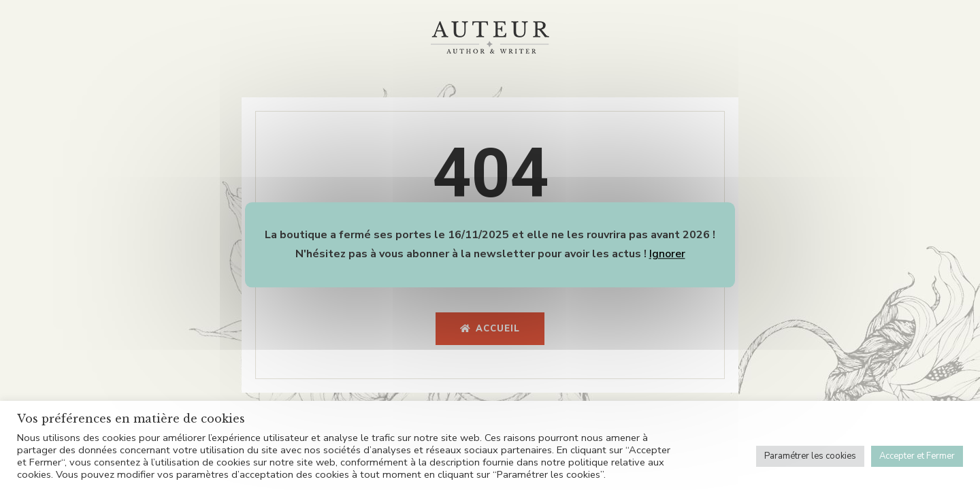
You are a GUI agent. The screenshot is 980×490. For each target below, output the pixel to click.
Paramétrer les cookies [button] (810, 456)
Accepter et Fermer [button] (917, 456)
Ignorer (667, 254)
